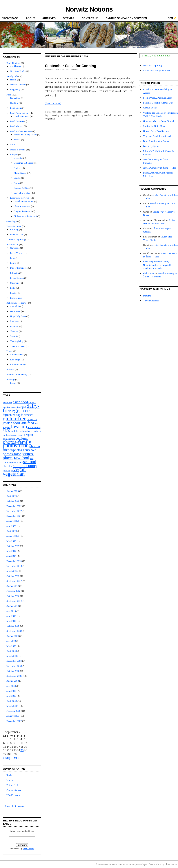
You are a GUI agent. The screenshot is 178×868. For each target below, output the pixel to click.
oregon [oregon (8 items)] (28, 435)
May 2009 (11, 646)
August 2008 (13, 681)
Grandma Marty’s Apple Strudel (158, 121)
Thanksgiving (17, 341)
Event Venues (17, 253)
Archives (49, 18)
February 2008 (13, 711)
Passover (14, 326)
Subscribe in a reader (15, 806)
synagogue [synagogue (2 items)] (8, 470)
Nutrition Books (18, 71)
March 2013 (12, 571)
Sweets (17, 140)
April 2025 (12, 496)
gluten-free (87, 115)
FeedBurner (29, 848)
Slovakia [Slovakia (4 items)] (8, 466)
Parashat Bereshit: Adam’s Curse (159, 103)
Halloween (15, 311)
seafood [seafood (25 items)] (30, 462)
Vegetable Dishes (22, 193)
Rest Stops (15, 360)
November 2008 (14, 666)
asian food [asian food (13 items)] (20, 402)
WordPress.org (13, 795)
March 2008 (12, 706)
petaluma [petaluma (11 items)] (22, 438)
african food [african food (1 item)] (8, 402)
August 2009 (13, 636)
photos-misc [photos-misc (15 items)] (12, 454)
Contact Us (90, 18)
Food (9, 95)
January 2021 (13, 521)
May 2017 (11, 551)
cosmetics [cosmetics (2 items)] (15, 407)
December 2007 (14, 721)
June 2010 (11, 616)
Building (14, 230)
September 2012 (14, 581)
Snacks (17, 178)
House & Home (14, 226)
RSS (170, 18)
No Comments (72, 70)
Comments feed (14, 790)
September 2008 (14, 676)
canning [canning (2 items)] (6, 407)
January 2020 (13, 536)
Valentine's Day (18, 346)
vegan (129, 115)
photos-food (119, 115)
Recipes (14, 155)
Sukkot (13, 336)
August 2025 (13, 491)
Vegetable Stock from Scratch (157, 136)
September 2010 (14, 601)
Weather (10, 370)
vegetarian (50, 119)
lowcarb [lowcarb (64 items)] (19, 427)
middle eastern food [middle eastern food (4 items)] (22, 431)
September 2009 (14, 631)
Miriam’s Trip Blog (152, 66)
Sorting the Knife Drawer (155, 126)
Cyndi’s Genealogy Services (126, 18)
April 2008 (12, 701)
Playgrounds (16, 298)
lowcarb (108, 115)
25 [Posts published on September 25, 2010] (22, 750)
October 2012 (13, 576)
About (30, 18)
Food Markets (17, 126)
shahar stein (149, 273)
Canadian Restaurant (24, 201)
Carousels (15, 248)
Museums (15, 283)
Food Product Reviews (21, 131)
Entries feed (12, 785)
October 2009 (13, 626)
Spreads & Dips (21, 188)
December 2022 (14, 506)
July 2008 (11, 686)
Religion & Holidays (16, 303)
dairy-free (66, 115)
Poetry (13, 383)
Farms (13, 263)
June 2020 (11, 526)
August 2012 (13, 586)
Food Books (16, 108)
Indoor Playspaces (19, 268)
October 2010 (13, 596)
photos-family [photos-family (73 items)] (17, 442)
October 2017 (13, 546)
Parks (13, 288)
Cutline (158, 864)
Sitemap (69, 18)
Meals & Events (18, 150)
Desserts (18, 158)
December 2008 (14, 661)
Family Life (12, 76)
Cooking (14, 103)
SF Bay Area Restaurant (25, 216)
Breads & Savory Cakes (25, 135)
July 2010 (11, 611)
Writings (11, 380)
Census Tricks (150, 108)
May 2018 (11, 541)
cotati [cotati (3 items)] (23, 407)
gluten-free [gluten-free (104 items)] (14, 418)
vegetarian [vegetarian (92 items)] (14, 474)
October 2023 (13, 501)
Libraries (14, 273)
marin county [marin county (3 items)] (34, 427)
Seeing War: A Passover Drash (158, 98)
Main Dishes (20, 173)
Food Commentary (19, 113)
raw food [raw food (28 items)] (22, 458)
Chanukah (15, 306)
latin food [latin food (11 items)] (27, 423)
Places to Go (12, 245)
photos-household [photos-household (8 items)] (25, 450)
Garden (14, 144)
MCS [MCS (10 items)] (6, 431)
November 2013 (14, 566)
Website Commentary (17, 374)
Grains (17, 168)
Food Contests (17, 121)
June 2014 (11, 556)
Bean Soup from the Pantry (156, 141)
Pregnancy (15, 90)
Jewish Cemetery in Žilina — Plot (159, 168)
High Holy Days (18, 316)
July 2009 (11, 641)
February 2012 (13, 591)
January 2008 (13, 716)
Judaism (14, 321)
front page (10, 18)
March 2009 (12, 656)
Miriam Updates (18, 85)
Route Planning (18, 365)
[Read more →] (53, 103)
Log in (10, 780)
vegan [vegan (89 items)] (19, 469)
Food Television (21, 116)
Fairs (12, 258)
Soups (17, 183)
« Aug (7, 758)
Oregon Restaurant (23, 211)
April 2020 (12, 531)
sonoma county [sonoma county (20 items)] (25, 466)
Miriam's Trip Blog (16, 240)
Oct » (16, 758)
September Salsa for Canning (71, 66)
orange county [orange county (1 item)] (18, 435)
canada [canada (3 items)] (32, 402)
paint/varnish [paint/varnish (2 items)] (9, 439)
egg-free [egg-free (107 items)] (21, 410)
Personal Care (17, 234)
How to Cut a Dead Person (156, 131)
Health (13, 80)
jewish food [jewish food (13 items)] (11, 423)
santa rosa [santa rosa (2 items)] (18, 462)
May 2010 (11, 621)
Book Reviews (13, 63)
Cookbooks (16, 66)
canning (56, 115)
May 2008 (11, 696)
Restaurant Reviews (20, 198)
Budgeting (15, 98)
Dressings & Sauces (23, 163)
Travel (9, 351)
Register (10, 775)
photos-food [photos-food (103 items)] (16, 445)
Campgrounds (17, 354)
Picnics (14, 293)
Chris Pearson (171, 864)
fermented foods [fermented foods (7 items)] (13, 415)
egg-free (76, 115)
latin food (98, 115)
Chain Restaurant (22, 206)
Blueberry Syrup (151, 146)
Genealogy (12, 221)
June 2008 (11, 691)
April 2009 (12, 651)
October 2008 (13, 671)
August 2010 (13, 606)
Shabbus (14, 331)
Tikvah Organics (151, 301)
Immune (147, 296)
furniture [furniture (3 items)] (28, 415)
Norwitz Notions (89, 9)
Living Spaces (17, 278)
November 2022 (14, 511)
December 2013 (14, 561)
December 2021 (14, 516)
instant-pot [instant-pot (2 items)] (32, 419)
